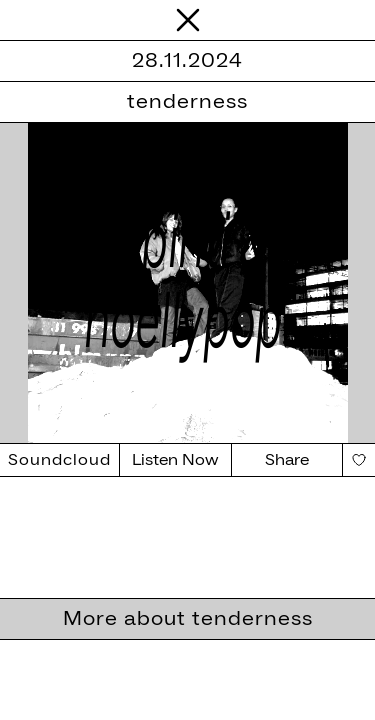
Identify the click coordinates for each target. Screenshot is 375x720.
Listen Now (175, 460)
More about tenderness (188, 619)
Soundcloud (59, 460)
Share (287, 460)
